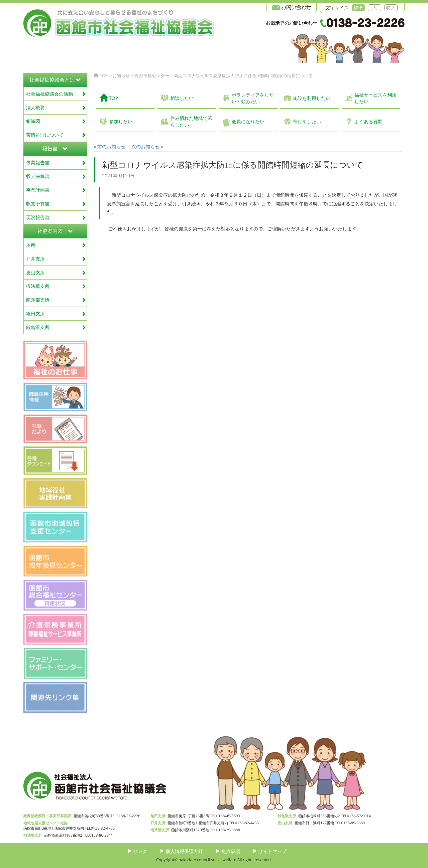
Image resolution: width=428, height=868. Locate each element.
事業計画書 (56, 190)
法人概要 (56, 107)
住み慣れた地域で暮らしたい (191, 121)
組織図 (56, 121)
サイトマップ (273, 851)
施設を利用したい (312, 98)
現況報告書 (56, 217)
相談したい (182, 98)
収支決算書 (56, 176)
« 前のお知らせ (110, 146)
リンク (140, 851)
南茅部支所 (56, 300)
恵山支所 (56, 272)
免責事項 (231, 851)
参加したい (121, 121)
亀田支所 (56, 313)
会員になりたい (248, 121)
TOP (109, 98)
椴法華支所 (56, 286)
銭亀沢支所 (56, 327)
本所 (56, 245)
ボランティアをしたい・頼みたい (253, 98)
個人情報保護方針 (184, 851)
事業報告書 (56, 162)
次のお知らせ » (147, 146)
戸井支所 (56, 259)
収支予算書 (56, 204)
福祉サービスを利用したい (376, 98)
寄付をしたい (307, 121)
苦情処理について (56, 135)
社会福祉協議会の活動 (56, 94)
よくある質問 (368, 121)
